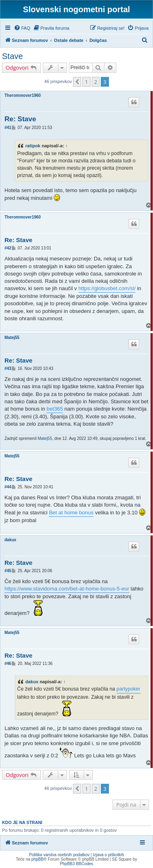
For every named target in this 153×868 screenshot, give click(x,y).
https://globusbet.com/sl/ (107, 288)
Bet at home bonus (71, 513)
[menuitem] (22, 28)
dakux (10, 540)
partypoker (129, 689)
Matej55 (12, 338)
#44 (8, 487)
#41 (8, 128)
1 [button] (86, 82)
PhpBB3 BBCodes (77, 864)
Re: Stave (20, 119)
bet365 (55, 409)
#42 (8, 248)
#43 (8, 368)
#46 (8, 664)
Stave (12, 56)
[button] (77, 82)
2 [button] (96, 82)
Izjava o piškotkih (109, 855)
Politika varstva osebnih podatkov (59, 855)
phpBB (38, 859)
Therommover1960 (23, 95)
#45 (8, 571)
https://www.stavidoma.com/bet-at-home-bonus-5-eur (67, 589)
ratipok (33, 146)
